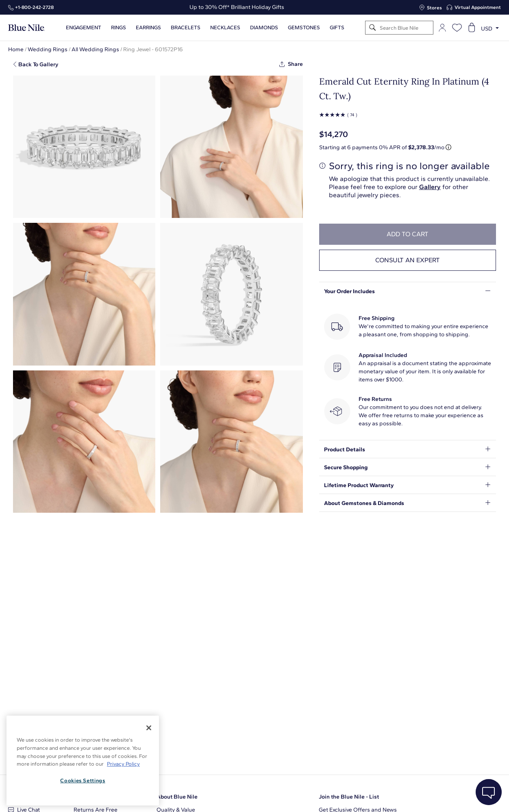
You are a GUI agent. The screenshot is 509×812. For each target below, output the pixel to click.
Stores (434, 8)
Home (16, 49)
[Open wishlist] (457, 28)
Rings (119, 28)
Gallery (430, 187)
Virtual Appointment (478, 7)
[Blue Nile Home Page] (26, 28)
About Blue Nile (177, 797)
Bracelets (186, 28)
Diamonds (264, 28)
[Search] (373, 28)
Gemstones (304, 28)
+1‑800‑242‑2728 (34, 7)
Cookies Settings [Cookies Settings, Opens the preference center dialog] (83, 780)
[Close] (149, 728)
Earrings (148, 28)
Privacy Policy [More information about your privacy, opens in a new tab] (123, 764)
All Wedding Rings (95, 49)
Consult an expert (408, 260)
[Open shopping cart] (472, 28)
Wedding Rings (48, 49)
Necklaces (225, 28)
